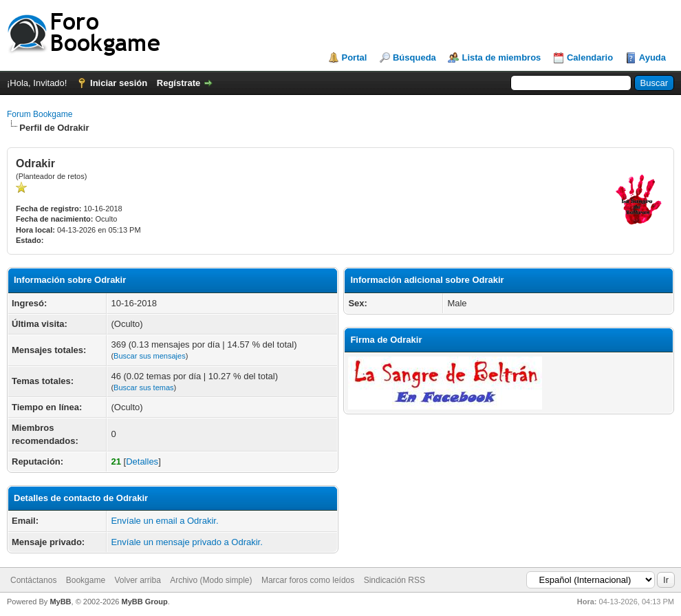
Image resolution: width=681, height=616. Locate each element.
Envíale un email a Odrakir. (164, 521)
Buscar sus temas (143, 387)
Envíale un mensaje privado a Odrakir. (186, 542)
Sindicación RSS (394, 580)
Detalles (142, 461)
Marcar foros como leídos (308, 580)
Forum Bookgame (40, 114)
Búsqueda (414, 57)
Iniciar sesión (119, 83)
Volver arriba (137, 580)
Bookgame (86, 580)
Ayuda (652, 57)
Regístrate (179, 83)
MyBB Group (144, 602)
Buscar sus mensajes (150, 356)
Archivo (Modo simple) (211, 580)
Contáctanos (33, 580)
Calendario (590, 57)
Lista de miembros (501, 57)
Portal (355, 57)
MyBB (60, 602)
